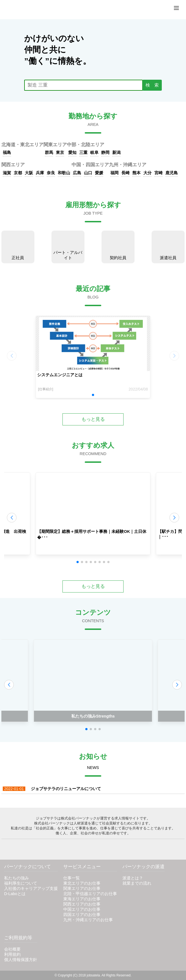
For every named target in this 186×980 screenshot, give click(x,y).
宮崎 (158, 173)
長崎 (125, 173)
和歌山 (64, 173)
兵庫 (40, 173)
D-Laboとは (15, 894)
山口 (88, 173)
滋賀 (7, 173)
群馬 (49, 153)
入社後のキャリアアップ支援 (31, 888)
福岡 (114, 173)
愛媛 (99, 173)
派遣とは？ (133, 878)
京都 (18, 173)
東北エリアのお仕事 (82, 883)
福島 (7, 153)
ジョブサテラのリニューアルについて (52, 789)
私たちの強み (17, 878)
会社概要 (12, 949)
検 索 (152, 85)
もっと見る (93, 419)
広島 (77, 173)
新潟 (116, 153)
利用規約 (12, 954)
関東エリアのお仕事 (82, 888)
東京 (60, 153)
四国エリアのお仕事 (82, 915)
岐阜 (94, 153)
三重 (83, 153)
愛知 (72, 153)
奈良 (51, 173)
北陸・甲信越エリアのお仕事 (90, 894)
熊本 (136, 173)
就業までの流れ (137, 883)
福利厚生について (21, 883)
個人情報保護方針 (21, 960)
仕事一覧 (72, 878)
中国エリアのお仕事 (82, 909)
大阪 (29, 173)
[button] (93, 395)
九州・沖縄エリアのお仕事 (88, 920)
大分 (147, 173)
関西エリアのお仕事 (82, 904)
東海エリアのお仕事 (82, 899)
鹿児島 (172, 173)
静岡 (105, 153)
